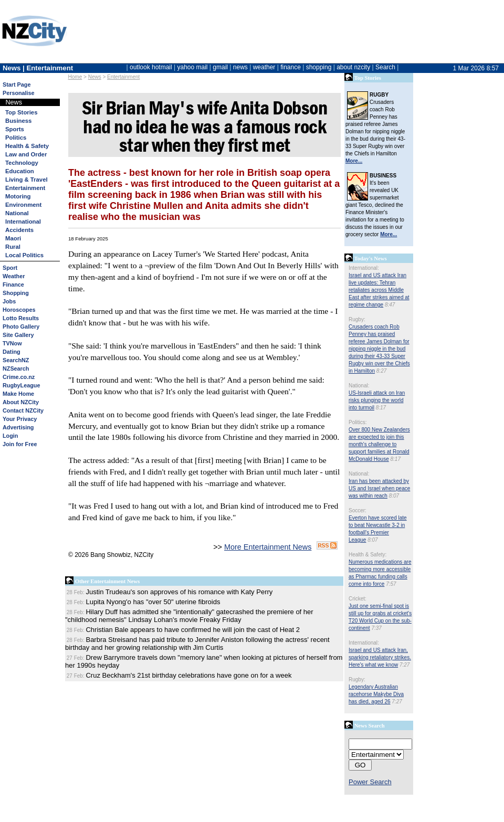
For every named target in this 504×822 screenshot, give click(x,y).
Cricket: (358, 599)
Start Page (17, 85)
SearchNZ (16, 360)
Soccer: (358, 510)
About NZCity (21, 402)
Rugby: (357, 319)
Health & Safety (27, 146)
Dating (12, 352)
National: (359, 386)
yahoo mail (193, 67)
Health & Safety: (367, 555)
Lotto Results (21, 318)
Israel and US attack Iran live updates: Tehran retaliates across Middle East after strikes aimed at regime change (379, 290)
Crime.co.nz (19, 377)
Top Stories (21, 112)
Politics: (358, 422)
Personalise (19, 93)
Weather (14, 276)
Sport (10, 268)
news (240, 67)
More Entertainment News (268, 547)
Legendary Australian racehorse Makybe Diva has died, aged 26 (376, 694)
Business (18, 121)
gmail (220, 67)
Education (20, 171)
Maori (13, 238)
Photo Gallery (21, 326)
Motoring (18, 196)
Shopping (16, 293)
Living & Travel (27, 180)
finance (291, 67)
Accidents (19, 230)
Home (75, 77)
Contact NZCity (23, 410)
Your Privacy (20, 419)
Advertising (18, 427)
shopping (319, 67)
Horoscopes (19, 310)
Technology (22, 163)
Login (10, 436)
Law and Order (26, 154)
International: (364, 268)
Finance (13, 284)
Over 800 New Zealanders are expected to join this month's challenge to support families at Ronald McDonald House (379, 444)
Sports (15, 129)
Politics (16, 138)
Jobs (9, 301)
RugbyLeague (21, 385)
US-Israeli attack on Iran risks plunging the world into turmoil (377, 400)
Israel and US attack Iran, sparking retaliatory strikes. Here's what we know (380, 657)
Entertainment (123, 77)
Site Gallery (18, 335)
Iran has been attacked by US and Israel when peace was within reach (379, 488)
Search (385, 67)
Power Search (370, 782)
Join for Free (20, 444)
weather (264, 67)
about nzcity (353, 67)
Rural (13, 247)
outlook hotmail (151, 67)
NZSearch (16, 368)
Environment (23, 205)
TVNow (12, 343)
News (95, 77)
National (17, 213)
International (23, 222)
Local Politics (24, 255)
